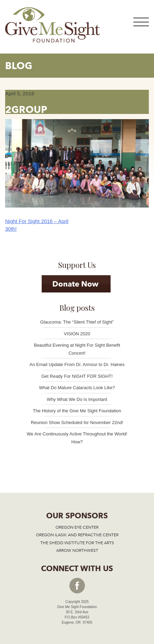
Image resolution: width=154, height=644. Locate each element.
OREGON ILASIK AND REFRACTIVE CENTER (77, 535)
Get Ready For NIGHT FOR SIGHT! (77, 376)
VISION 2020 (77, 334)
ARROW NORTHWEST (77, 550)
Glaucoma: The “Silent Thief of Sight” (77, 322)
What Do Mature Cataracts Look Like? (77, 388)
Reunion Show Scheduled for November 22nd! (77, 422)
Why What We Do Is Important (77, 399)
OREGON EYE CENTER (77, 527)
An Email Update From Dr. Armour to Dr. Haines (77, 364)
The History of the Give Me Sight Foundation (77, 411)
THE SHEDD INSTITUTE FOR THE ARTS (77, 543)
